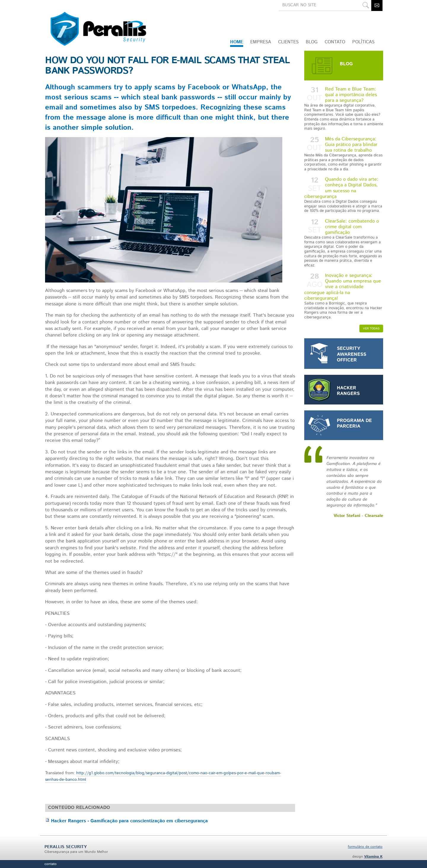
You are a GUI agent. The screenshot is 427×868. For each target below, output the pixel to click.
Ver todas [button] (371, 329)
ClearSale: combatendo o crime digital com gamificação (344, 243)
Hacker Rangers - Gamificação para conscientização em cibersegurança (129, 821)
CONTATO (335, 42)
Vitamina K (373, 857)
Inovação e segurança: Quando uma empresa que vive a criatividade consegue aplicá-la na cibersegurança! (344, 296)
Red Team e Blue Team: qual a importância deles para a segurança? (344, 108)
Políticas (363, 42)
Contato (51, 864)
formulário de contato (365, 847)
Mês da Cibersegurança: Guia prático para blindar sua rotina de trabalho (344, 154)
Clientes (288, 42)
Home (237, 42)
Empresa (261, 42)
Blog (312, 42)
